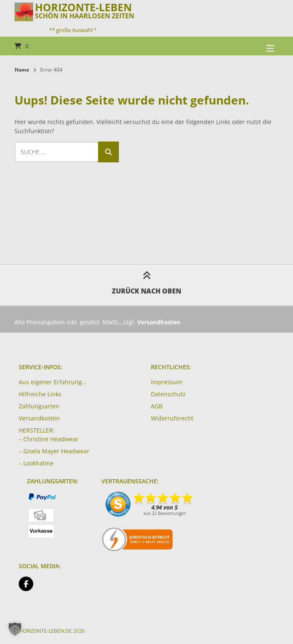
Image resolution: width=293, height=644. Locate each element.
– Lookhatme (36, 463)
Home (22, 70)
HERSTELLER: (37, 430)
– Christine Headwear (49, 439)
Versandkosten (39, 418)
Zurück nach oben (146, 285)
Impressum (167, 382)
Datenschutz (168, 394)
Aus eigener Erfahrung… (53, 382)
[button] (15, 629)
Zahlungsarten (39, 406)
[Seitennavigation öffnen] (260, 46)
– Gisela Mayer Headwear (54, 451)
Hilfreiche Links (40, 394)
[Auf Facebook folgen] (26, 584)
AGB (157, 406)
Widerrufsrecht (172, 418)
